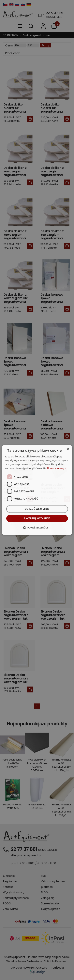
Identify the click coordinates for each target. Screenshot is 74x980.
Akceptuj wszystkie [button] (37, 518)
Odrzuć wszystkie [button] (37, 509)
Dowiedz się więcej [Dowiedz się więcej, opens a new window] (57, 468)
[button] (37, 527)
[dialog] (37, 490)
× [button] (68, 449)
